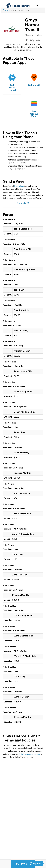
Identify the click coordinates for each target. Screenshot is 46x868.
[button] (37, 6)
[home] (18, 6)
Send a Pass (19, 186)
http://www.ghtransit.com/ (30, 754)
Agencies (7, 10)
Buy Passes (23, 864)
